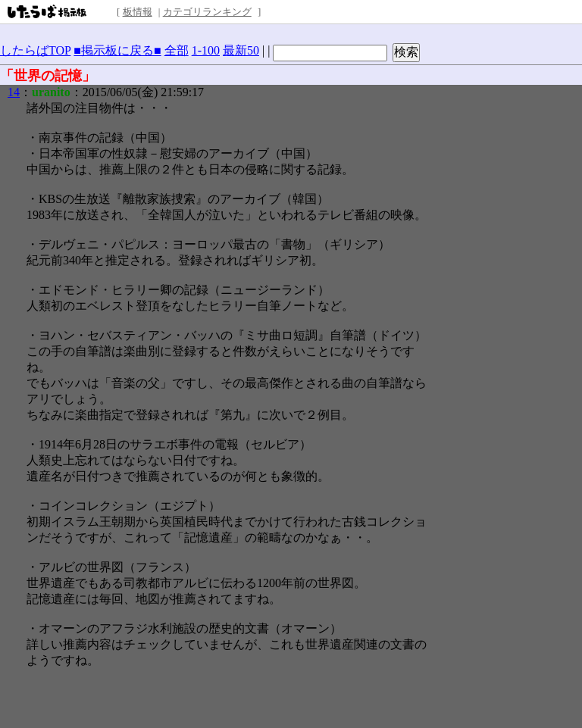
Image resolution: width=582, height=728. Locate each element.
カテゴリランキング (207, 12)
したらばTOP (35, 50)
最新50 (241, 50)
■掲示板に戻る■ (117, 50)
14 (14, 92)
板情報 (138, 12)
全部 (177, 50)
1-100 (206, 50)
